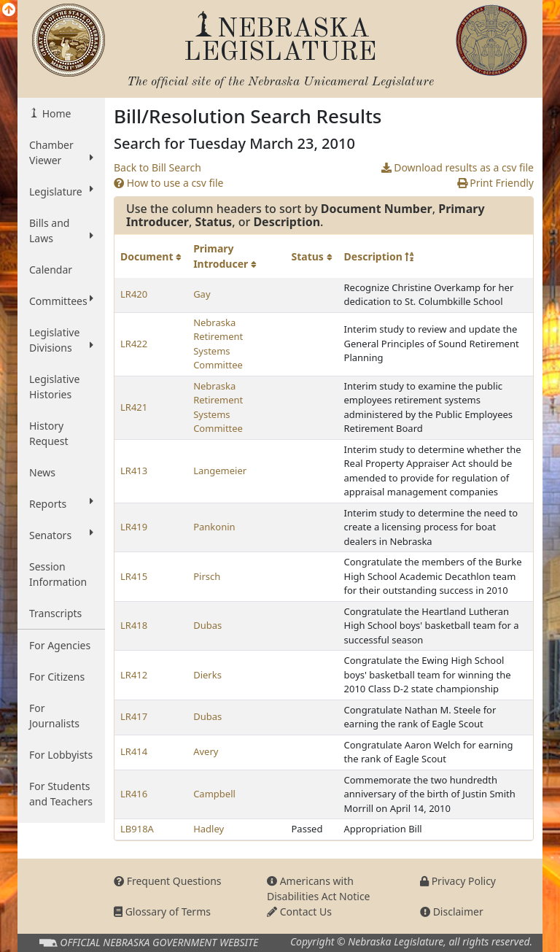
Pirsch (207, 576)
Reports (61, 503)
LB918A (137, 829)
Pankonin (214, 527)
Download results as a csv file (458, 167)
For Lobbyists (61, 755)
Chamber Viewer (61, 152)
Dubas (207, 625)
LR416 (134, 794)
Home (55, 113)
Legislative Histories (54, 387)
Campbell (214, 794)
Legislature (61, 191)
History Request (49, 433)
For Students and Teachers (61, 794)
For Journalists (54, 716)
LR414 (134, 751)
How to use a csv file (169, 183)
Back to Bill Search (157, 167)
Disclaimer (452, 912)
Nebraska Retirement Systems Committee (218, 344)
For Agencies (60, 645)
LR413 (134, 471)
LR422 (134, 344)
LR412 (134, 675)
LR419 (134, 527)
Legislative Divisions (61, 340)
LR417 (134, 716)
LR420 (134, 294)
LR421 (134, 407)
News (42, 472)
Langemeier (220, 471)
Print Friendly (495, 183)
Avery (206, 751)
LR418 (134, 625)
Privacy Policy (458, 881)
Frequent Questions (168, 881)
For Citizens (57, 677)
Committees (61, 301)
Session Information (58, 574)
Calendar (51, 270)
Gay (202, 294)
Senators (61, 535)
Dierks (207, 675)
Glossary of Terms (162, 912)
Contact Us (299, 912)
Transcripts (55, 613)
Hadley (209, 829)
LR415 (134, 576)
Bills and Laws (61, 231)
